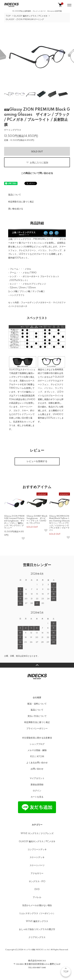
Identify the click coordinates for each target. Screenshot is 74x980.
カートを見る (37, 797)
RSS (32, 757)
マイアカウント (37, 778)
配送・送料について (37, 704)
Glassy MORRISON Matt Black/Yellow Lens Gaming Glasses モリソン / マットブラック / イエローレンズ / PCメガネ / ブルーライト (60, 523)
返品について (15, 195)
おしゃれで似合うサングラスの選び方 (37, 929)
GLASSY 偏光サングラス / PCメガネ (31, 16)
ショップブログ (37, 744)
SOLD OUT (37, 151)
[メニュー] (69, 5)
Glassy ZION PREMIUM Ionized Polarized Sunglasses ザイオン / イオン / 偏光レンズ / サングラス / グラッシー (14, 522)
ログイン (37, 791)
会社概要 (37, 698)
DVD (37, 889)
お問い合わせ (37, 769)
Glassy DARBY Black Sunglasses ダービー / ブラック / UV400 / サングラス (37, 520)
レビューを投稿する (37, 461)
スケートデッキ (37, 857)
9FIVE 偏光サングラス (37, 921)
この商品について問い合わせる (37, 173)
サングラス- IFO (37, 881)
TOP (8, 16)
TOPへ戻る (37, 665)
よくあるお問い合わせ (37, 763)
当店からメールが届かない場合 (37, 905)
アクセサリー (37, 873)
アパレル (37, 897)
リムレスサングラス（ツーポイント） (37, 913)
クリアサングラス (37, 937)
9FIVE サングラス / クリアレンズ (37, 833)
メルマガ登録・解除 (37, 750)
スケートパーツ (37, 865)
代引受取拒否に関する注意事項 (37, 738)
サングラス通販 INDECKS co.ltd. (37, 950)
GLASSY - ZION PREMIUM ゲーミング (25, 19)
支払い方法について (37, 716)
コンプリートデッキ (37, 850)
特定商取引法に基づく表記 (21, 202)
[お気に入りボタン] (23, 538)
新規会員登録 (37, 785)
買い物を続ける (16, 209)
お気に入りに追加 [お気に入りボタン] (37, 163)
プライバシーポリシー (37, 729)
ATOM (40, 757)
